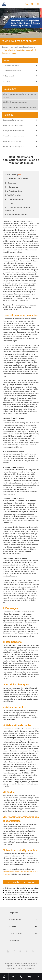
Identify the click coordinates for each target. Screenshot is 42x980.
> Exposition (8, 81)
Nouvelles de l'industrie (27, 47)
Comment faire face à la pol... (14, 125)
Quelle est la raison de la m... (13, 141)
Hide (20, 175)
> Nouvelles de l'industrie (12, 71)
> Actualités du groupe (11, 65)
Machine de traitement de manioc (20, 102)
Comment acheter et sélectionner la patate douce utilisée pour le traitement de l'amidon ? (22, 897)
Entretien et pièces (16, 933)
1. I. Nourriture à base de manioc (16, 179)
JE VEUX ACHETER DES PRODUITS (19, 41)
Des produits (13, 913)
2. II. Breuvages (10, 183)
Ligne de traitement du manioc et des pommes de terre (19, 96)
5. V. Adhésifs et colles (13, 195)
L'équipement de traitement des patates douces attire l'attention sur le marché (22, 900)
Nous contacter (14, 940)
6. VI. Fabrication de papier (14, 199)
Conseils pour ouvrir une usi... (14, 136)
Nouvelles (13, 47)
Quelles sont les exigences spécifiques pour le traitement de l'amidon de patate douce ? (22, 890)
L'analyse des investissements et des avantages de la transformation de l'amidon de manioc (22, 893)
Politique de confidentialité (26, 968)
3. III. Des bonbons (11, 187)
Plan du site (11, 968)
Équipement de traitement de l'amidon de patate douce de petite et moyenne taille (22, 888)
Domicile (5, 47)
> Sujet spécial (8, 76)
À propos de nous (15, 920)
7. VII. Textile (9, 203)
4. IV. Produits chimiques (13, 191)
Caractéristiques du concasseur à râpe (18, 895)
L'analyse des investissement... (14, 131)
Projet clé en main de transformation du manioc (20, 107)
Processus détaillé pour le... (13, 120)
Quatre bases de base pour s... (14, 147)
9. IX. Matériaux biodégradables (16, 214)
